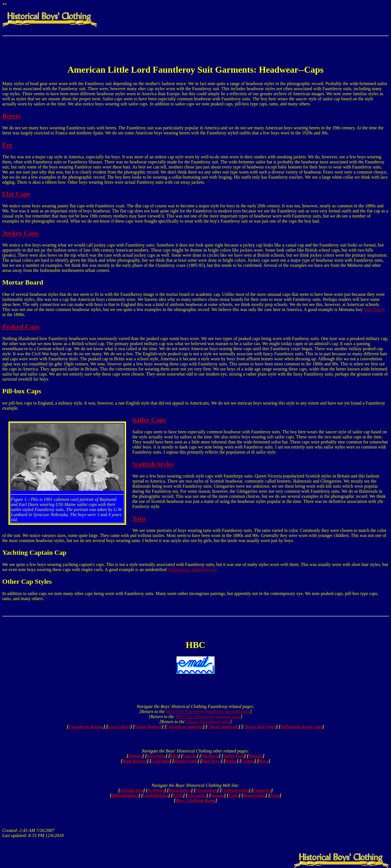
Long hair (160, 761)
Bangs (231, 761)
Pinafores (210, 756)
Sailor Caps (149, 420)
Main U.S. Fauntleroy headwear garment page (208, 712)
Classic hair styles (260, 727)
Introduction (132, 790)
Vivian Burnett (148, 727)
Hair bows (211, 761)
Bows (264, 761)
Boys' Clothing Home (195, 801)
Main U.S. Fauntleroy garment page (208, 717)
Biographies (180, 790)
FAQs (178, 795)
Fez (7, 145)
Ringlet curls (186, 761)
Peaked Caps (21, 327)
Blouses (256, 756)
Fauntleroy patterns (185, 727)
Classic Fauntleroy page (208, 722)
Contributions (156, 795)
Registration (254, 795)
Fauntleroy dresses (86, 727)
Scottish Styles (153, 464)
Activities (156, 790)
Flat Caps (16, 194)
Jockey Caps (20, 233)
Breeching (156, 756)
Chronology (206, 790)
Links (234, 795)
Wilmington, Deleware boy (192, 570)
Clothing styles (235, 790)
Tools (275, 795)
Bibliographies (125, 795)
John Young (374, 309)
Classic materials (223, 727)
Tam (139, 518)
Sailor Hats (234, 756)
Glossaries (197, 795)
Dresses (135, 756)
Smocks (190, 756)
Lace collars (119, 727)
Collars (248, 761)
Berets (11, 116)
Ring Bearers (135, 761)
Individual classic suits (301, 727)
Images (218, 795)
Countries (262, 790)
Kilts (174, 756)
